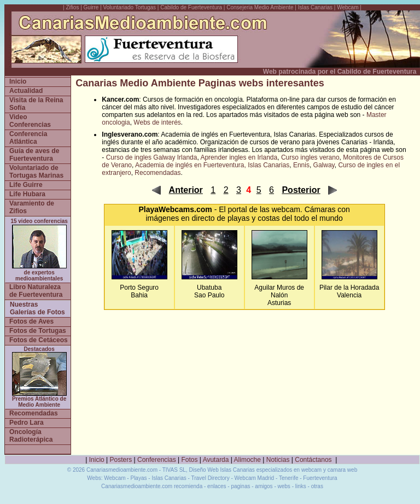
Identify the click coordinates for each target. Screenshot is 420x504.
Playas (138, 478)
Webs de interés (157, 122)
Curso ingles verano (310, 157)
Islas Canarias (315, 7)
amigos (264, 486)
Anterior (186, 190)
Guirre (92, 7)
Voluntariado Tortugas (130, 7)
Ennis (301, 165)
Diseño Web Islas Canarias (221, 470)
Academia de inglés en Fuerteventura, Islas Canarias (212, 165)
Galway (324, 165)
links (301, 486)
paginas (240, 486)
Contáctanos (313, 460)
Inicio (97, 460)
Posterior (301, 190)
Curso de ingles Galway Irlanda (152, 157)
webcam (286, 209)
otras (317, 486)
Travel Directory (210, 478)
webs (284, 486)
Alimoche (247, 460)
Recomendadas (157, 173)
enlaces (217, 486)
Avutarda (216, 460)
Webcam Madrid (255, 478)
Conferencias (157, 460)
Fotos (190, 460)
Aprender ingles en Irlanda (239, 157)
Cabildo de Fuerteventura (191, 7)
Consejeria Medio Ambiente (260, 7)
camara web (342, 470)
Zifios (73, 7)
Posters (121, 460)
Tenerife (289, 478)
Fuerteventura (320, 478)
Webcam (348, 7)
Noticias (278, 460)
